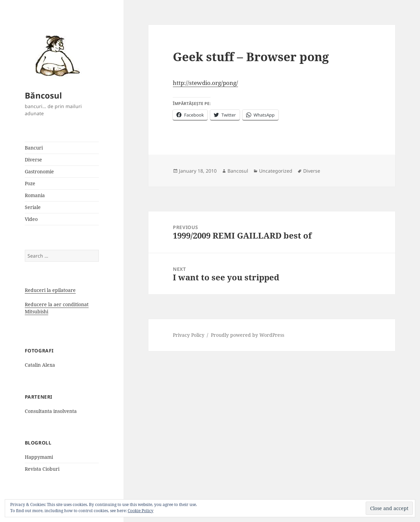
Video (31, 219)
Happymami (39, 457)
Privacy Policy (189, 335)
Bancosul (238, 171)
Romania (35, 195)
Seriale (33, 207)
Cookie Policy (141, 511)
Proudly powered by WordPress (248, 335)
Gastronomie (39, 171)
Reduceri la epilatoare (50, 290)
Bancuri (34, 148)
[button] (55, 55)
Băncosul (43, 95)
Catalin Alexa (40, 365)
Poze (30, 183)
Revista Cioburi (42, 469)
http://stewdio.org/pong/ (205, 83)
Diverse (33, 160)
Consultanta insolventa (51, 411)
